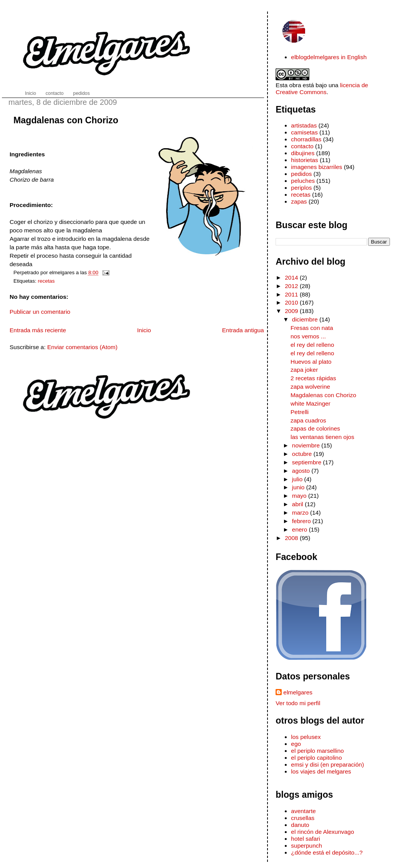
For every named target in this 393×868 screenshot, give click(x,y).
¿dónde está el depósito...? (327, 852)
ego (296, 744)
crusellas (303, 818)
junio (299, 487)
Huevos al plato (311, 362)
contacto (302, 146)
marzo (301, 513)
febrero (302, 521)
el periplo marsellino (317, 751)
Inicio (144, 330)
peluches (303, 181)
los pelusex (306, 737)
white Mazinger (310, 403)
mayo (300, 496)
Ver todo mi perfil (298, 703)
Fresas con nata (312, 328)
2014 (292, 277)
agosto (302, 471)
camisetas (304, 132)
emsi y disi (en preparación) (327, 764)
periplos (301, 188)
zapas (299, 201)
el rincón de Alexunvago (322, 832)
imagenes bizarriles (316, 167)
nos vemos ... (308, 336)
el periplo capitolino (316, 758)
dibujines (303, 153)
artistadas (304, 125)
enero (301, 529)
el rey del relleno (312, 345)
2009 (292, 311)
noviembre (307, 445)
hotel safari (305, 839)
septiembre (308, 462)
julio (298, 479)
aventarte (303, 811)
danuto (300, 825)
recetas (46, 281)
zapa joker (304, 370)
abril (299, 504)
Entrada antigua (243, 330)
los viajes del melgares (321, 771)
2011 (292, 294)
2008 (292, 538)
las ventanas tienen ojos (322, 437)
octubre (303, 454)
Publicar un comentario (40, 312)
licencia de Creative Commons (322, 89)
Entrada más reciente (38, 330)
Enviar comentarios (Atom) (82, 347)
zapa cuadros (308, 420)
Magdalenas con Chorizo (66, 120)
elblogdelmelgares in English (329, 57)
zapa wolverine (310, 387)
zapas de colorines (315, 428)
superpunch (306, 846)
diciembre (306, 319)
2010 (292, 302)
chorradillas (306, 139)
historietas (305, 160)
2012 (292, 286)
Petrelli (300, 412)
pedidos (301, 174)
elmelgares (298, 692)
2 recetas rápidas (313, 378)
